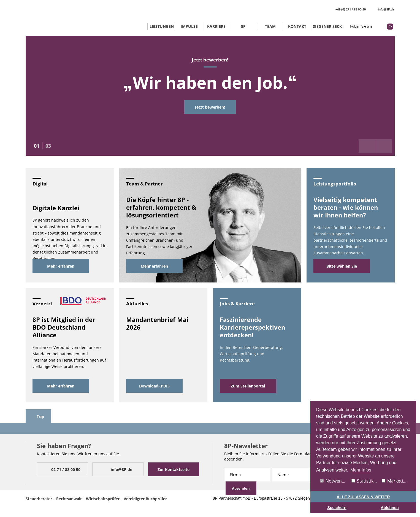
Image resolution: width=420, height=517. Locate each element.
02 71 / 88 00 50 (61, 470)
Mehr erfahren (61, 266)
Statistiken (365, 481)
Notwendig (334, 481)
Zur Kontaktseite (174, 469)
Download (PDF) (154, 386)
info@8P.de (383, 9)
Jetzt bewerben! (210, 107)
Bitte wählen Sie (342, 266)
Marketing (395, 481)
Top (37, 416)
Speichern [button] (337, 508)
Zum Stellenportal (248, 386)
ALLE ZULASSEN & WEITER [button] (363, 497)
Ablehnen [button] (390, 508)
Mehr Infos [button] (361, 470)
